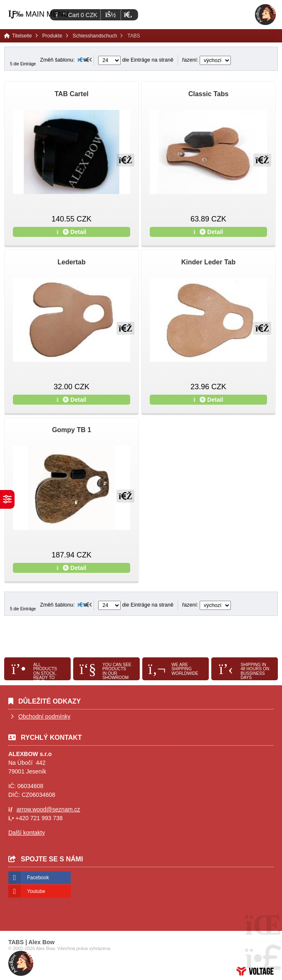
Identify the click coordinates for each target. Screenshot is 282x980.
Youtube (36, 891)
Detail (72, 232)
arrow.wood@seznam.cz (48, 809)
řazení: (207, 60)
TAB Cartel (72, 94)
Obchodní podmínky (44, 716)
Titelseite (265, 15)
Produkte (52, 36)
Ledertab (72, 262)
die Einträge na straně (136, 60)
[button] (128, 15)
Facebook (38, 878)
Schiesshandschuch (95, 36)
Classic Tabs (209, 94)
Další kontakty (27, 833)
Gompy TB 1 (72, 430)
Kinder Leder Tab (208, 262)
